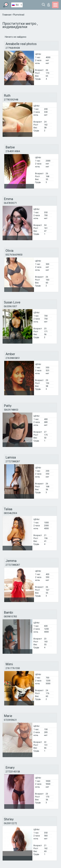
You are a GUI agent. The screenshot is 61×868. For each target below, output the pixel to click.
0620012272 (10, 823)
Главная (7, 15)
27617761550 (13, 668)
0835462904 (10, 513)
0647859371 (10, 203)
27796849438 (13, 48)
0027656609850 (14, 255)
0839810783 (10, 617)
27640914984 (13, 151)
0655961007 (10, 306)
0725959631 (10, 720)
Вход (49, 5)
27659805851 (13, 358)
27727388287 (13, 461)
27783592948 (11, 100)
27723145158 (13, 772)
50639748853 (11, 410)
